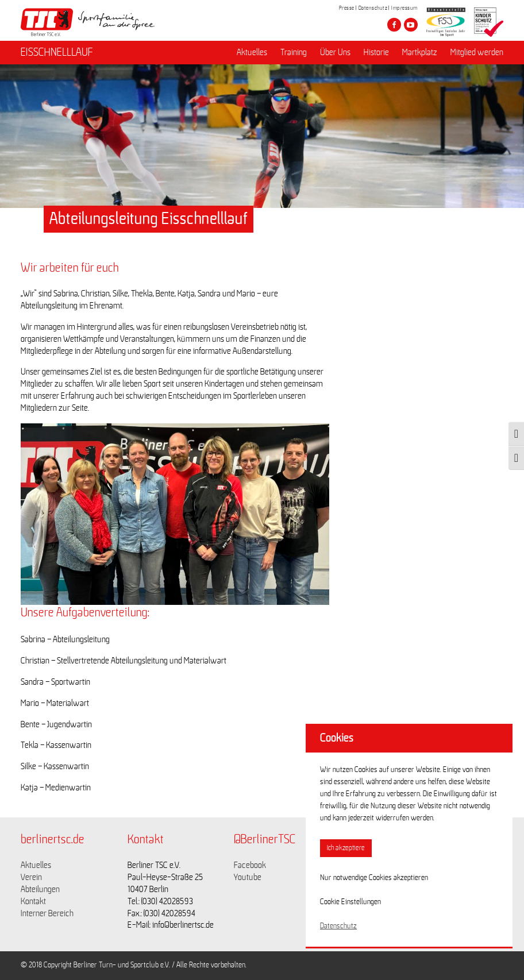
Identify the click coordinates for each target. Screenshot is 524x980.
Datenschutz (373, 8)
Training (294, 52)
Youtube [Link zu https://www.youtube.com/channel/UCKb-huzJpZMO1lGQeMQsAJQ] (248, 877)
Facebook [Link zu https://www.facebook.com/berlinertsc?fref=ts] (250, 865)
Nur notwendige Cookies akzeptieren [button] (374, 878)
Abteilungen (40, 889)
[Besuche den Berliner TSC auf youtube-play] (411, 25)
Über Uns (335, 52)
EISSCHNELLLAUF (57, 52)
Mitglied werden (477, 52)
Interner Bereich (47, 913)
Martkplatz (420, 52)
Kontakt (33, 901)
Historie (376, 52)
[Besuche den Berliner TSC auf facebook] (394, 25)
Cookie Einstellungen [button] (350, 902)
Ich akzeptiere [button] (346, 848)
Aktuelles (252, 52)
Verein (31, 877)
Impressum (404, 8)
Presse (347, 8)
